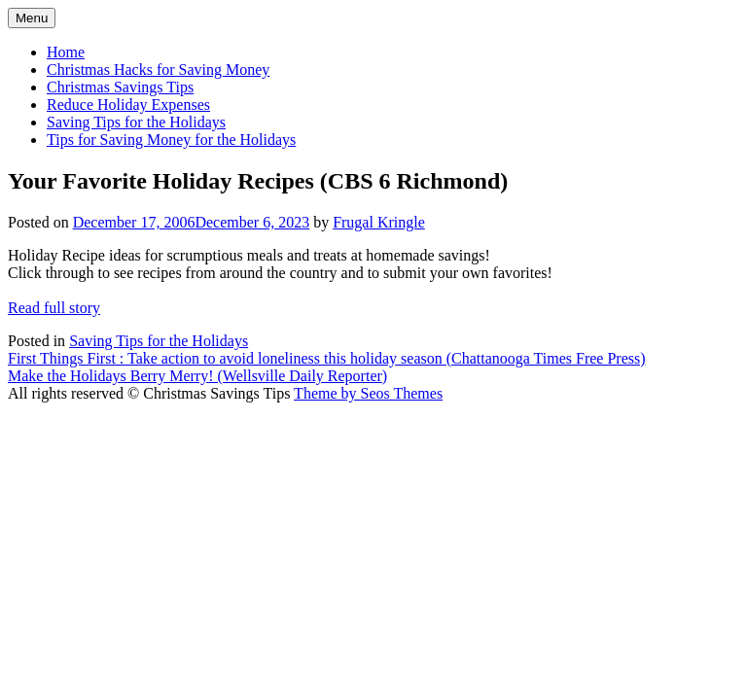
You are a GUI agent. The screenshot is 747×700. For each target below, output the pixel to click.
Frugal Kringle (379, 222)
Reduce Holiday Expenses (128, 105)
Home (66, 52)
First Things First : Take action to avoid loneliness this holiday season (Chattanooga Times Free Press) (327, 358)
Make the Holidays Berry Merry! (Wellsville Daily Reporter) (197, 376)
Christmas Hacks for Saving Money (158, 70)
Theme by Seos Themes (368, 393)
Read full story (54, 308)
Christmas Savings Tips (120, 87)
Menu (32, 18)
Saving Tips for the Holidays (136, 122)
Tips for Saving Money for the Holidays (171, 140)
